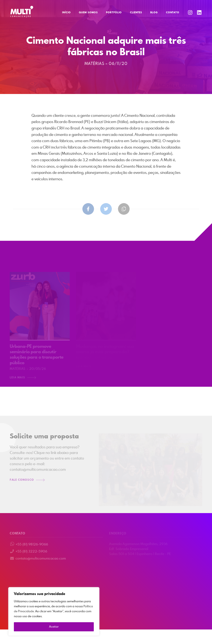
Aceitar (54, 627)
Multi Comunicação (22, 12)
